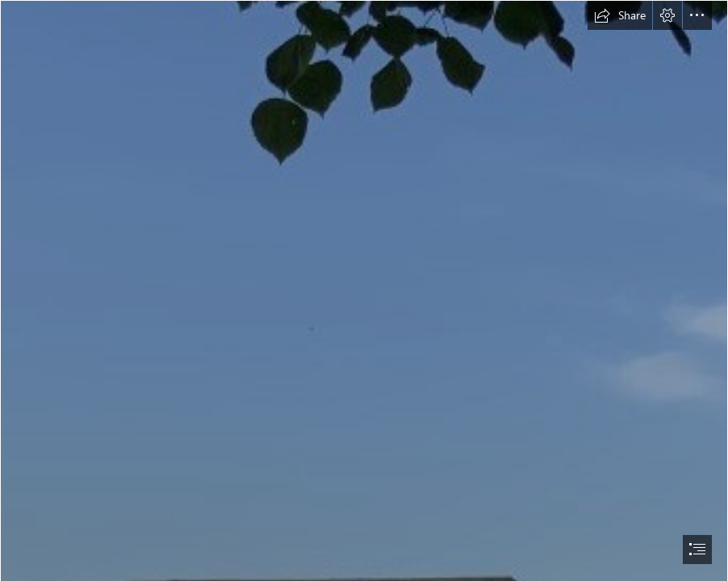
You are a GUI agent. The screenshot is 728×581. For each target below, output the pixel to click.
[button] (620, 15)
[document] (364, 290)
